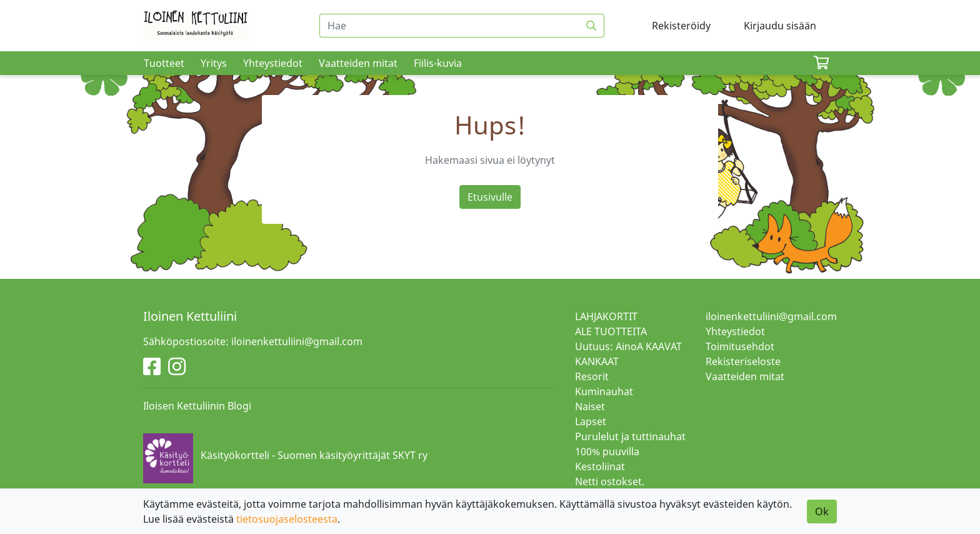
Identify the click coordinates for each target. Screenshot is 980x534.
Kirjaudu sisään (780, 26)
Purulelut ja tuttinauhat (630, 436)
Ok (822, 511)
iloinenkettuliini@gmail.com (771, 316)
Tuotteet (164, 63)
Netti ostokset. (610, 481)
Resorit (592, 376)
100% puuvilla (607, 451)
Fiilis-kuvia (438, 63)
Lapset (591, 421)
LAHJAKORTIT (606, 316)
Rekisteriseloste (743, 361)
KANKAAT (597, 361)
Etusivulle (490, 197)
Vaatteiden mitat (358, 63)
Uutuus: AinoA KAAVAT (628, 346)
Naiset (590, 406)
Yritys (214, 63)
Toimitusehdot (740, 346)
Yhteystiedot (273, 63)
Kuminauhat (604, 391)
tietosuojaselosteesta (287, 519)
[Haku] (592, 26)
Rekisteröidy (681, 26)
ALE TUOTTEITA (611, 331)
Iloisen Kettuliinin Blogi (197, 406)
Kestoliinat (600, 466)
